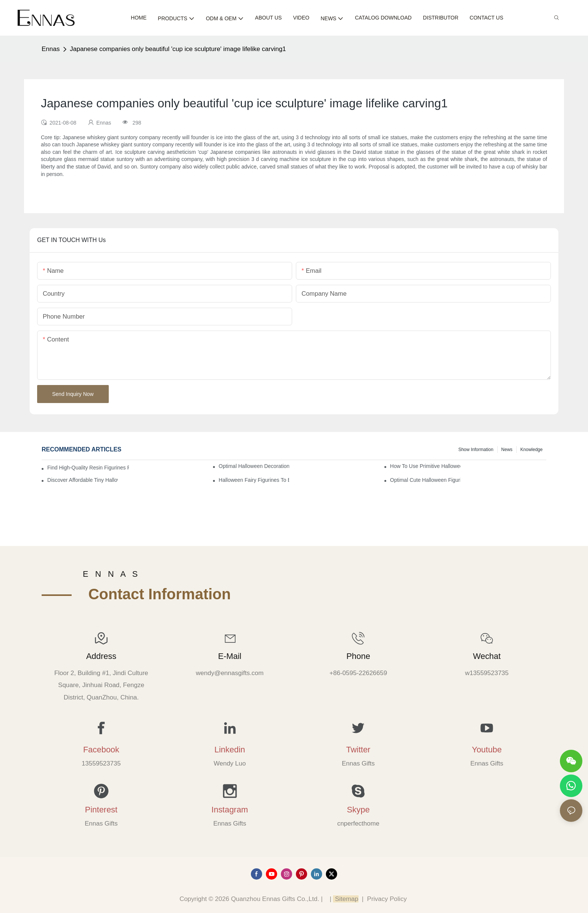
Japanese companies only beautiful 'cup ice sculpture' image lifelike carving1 (178, 49)
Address (101, 656)
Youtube (487, 750)
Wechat (487, 656)
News (507, 450)
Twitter (358, 750)
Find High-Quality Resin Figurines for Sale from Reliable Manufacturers (88, 468)
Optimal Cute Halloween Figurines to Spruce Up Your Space (425, 480)
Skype (358, 810)
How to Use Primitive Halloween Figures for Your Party (425, 466)
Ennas (51, 49)
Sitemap (346, 899)
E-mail (230, 656)
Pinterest (101, 810)
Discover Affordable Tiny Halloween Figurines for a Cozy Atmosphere (82, 480)
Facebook (101, 750)
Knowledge (532, 450)
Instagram (230, 810)
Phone (358, 656)
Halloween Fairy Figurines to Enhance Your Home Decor (254, 480)
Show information (476, 450)
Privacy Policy (387, 899)
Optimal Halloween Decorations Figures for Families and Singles (254, 466)
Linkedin (230, 750)
